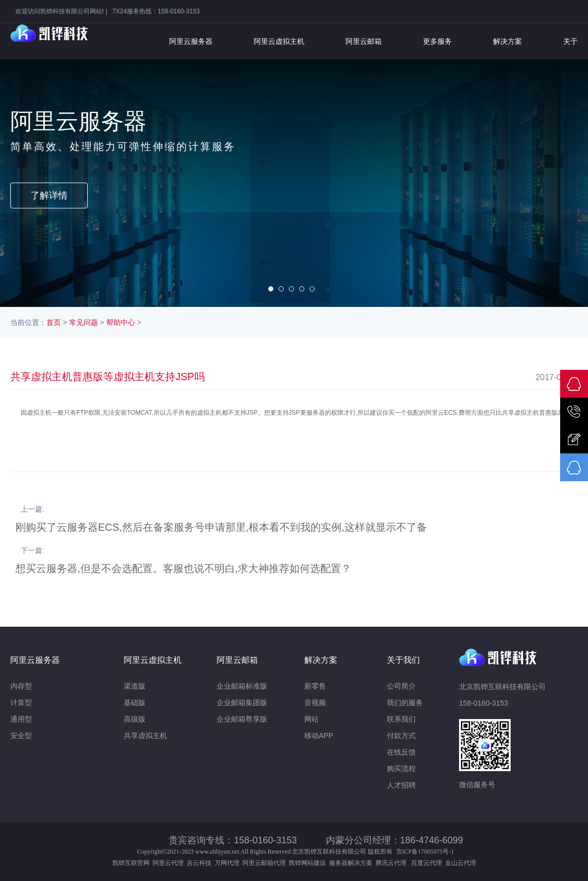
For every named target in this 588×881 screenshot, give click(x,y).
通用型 (21, 719)
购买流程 (401, 769)
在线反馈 (401, 752)
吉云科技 (199, 863)
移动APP (319, 736)
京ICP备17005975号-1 (425, 852)
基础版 (135, 703)
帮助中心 (121, 322)
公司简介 (401, 686)
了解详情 (49, 195)
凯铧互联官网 (131, 863)
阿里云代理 (168, 863)
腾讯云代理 (393, 863)
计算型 (21, 703)
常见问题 (84, 322)
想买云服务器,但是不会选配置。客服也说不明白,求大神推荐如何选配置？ (183, 568)
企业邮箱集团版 (242, 703)
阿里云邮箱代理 (264, 863)
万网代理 (227, 863)
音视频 (315, 703)
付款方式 (401, 736)
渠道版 (135, 686)
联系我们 (401, 719)
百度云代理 (428, 863)
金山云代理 (461, 863)
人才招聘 (401, 785)
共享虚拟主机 (145, 736)
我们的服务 (405, 703)
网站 (312, 719)
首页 (54, 322)
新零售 (315, 686)
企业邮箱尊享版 (242, 719)
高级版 (135, 719)
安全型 (21, 736)
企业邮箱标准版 (242, 686)
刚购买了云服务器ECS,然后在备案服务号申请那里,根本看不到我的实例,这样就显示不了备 (221, 527)
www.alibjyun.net (217, 852)
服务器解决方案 (352, 863)
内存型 (21, 686)
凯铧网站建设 (307, 863)
